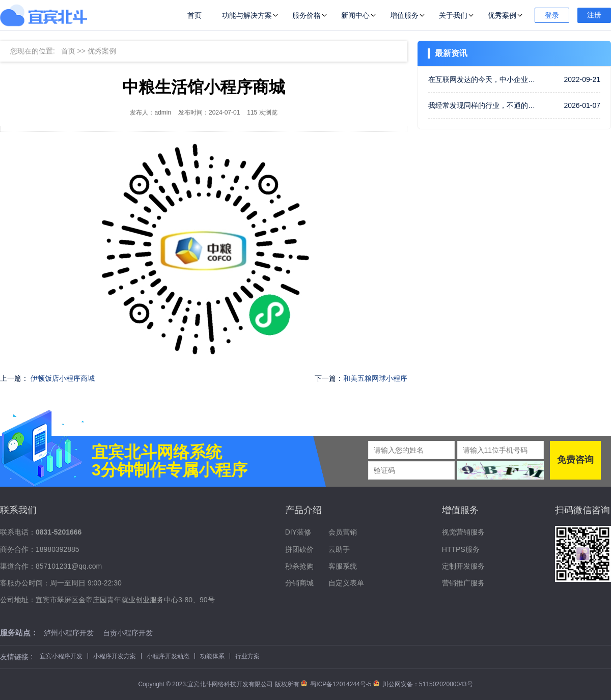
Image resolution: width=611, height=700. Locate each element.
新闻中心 (355, 15)
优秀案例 (502, 15)
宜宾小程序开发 (61, 656)
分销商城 (299, 583)
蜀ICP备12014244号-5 (337, 684)
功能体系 (212, 656)
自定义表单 (346, 583)
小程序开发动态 (168, 656)
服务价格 (307, 15)
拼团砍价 (299, 549)
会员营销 (343, 532)
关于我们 (453, 15)
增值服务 (404, 15)
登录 (552, 15)
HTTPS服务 (461, 549)
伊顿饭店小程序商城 (63, 378)
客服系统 (343, 566)
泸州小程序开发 (69, 633)
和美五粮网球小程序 (375, 378)
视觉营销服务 (463, 532)
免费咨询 (575, 460)
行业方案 (247, 656)
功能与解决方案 (247, 15)
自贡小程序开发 (128, 633)
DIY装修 (298, 532)
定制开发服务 (463, 566)
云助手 (339, 549)
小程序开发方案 (115, 656)
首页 (195, 15)
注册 (594, 15)
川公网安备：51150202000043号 (423, 684)
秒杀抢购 (299, 566)
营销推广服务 (463, 583)
